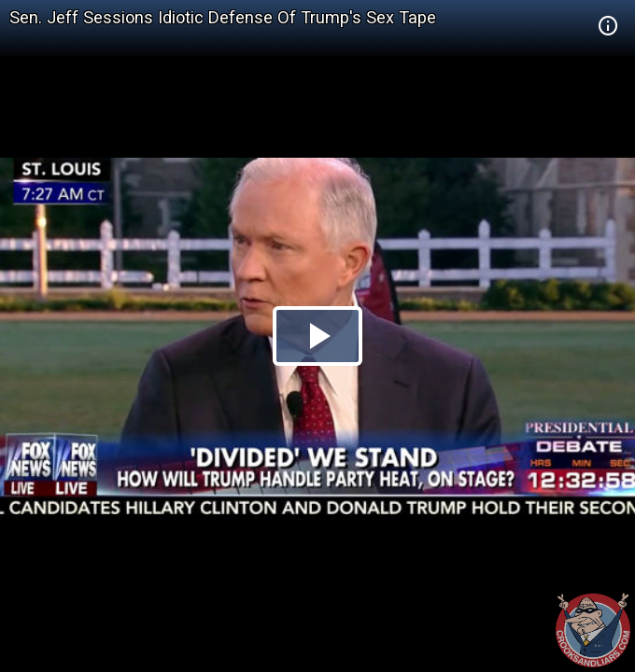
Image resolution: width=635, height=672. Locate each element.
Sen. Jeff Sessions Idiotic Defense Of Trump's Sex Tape (223, 17)
